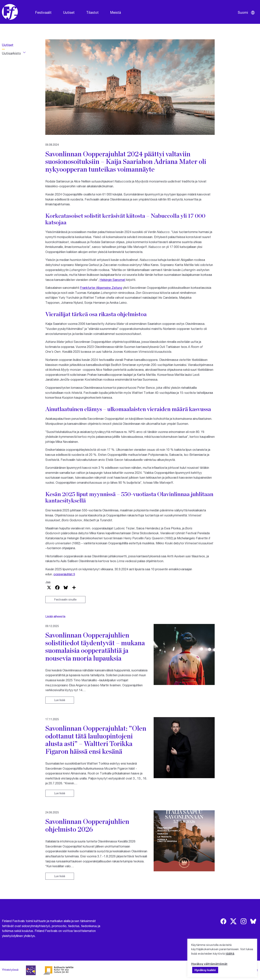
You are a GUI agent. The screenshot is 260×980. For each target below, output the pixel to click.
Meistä (116, 12)
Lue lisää (60, 700)
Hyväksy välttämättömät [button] (209, 964)
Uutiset (69, 12)
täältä (230, 953)
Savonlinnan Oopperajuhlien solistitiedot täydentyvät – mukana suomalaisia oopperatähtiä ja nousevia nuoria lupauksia (95, 646)
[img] (223, 921)
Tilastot (92, 12)
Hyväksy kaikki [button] (205, 970)
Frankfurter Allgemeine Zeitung (101, 288)
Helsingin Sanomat (112, 280)
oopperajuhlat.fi (64, 574)
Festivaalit (43, 12)
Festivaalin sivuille (65, 599)
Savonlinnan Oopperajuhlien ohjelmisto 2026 (87, 825)
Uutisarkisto (11, 53)
